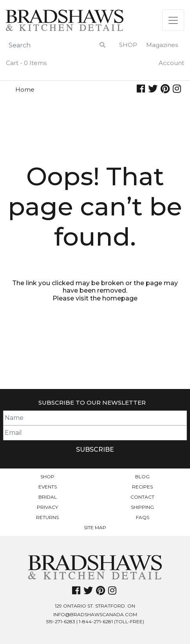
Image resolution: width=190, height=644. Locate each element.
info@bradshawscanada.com (95, 614)
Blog (142, 477)
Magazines (162, 45)
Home (25, 90)
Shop (128, 45)
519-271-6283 (61, 621)
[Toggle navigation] (173, 20)
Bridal (48, 497)
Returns (47, 517)
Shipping (142, 507)
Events (48, 487)
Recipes (142, 487)
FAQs (143, 517)
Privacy (47, 507)
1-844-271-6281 (96, 621)
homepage (120, 298)
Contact (142, 497)
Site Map (95, 527)
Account (171, 63)
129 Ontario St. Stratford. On (95, 606)
